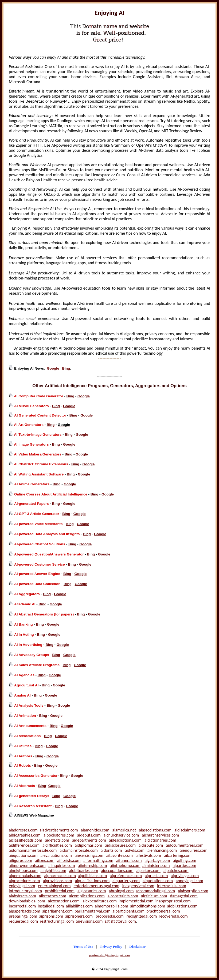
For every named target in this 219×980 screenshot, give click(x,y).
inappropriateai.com (173, 901)
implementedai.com (136, 901)
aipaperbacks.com (24, 911)
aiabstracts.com (22, 896)
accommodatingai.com (155, 891)
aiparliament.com (57, 911)
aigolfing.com (184, 860)
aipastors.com (148, 871)
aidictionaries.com (160, 840)
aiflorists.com (69, 860)
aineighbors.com (23, 871)
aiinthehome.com (125, 865)
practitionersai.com (163, 911)
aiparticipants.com (128, 911)
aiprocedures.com (24, 881)
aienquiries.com (194, 850)
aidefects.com (57, 840)
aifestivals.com (148, 855)
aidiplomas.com (89, 845)
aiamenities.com (95, 830)
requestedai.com (23, 921)
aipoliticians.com (92, 876)
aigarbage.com (157, 860)
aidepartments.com (89, 840)
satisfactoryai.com (120, 921)
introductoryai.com (25, 891)
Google (53, 368)
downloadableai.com (27, 901)
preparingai (19, 916)
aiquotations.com (158, 881)
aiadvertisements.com (59, 830)
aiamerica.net (124, 830)
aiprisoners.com (79, 916)
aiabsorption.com (193, 891)
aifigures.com (20, 860)
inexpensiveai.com (138, 886)
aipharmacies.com (60, 876)
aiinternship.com (92, 865)
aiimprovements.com (27, 865)
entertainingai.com (54, 886)
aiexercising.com (89, 855)
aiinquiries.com (62, 865)
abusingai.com (121, 891)
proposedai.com (110, 916)
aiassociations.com (155, 830)
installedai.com (51, 906)
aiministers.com (156, 865)
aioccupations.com (117, 871)
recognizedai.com (142, 916)
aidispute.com (151, 845)
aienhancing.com (162, 850)
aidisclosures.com (120, 845)
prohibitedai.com (60, 891)
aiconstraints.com (123, 896)
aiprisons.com (51, 916)
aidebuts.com (89, 835)
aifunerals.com (129, 860)
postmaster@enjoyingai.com (110, 955)
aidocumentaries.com (185, 845)
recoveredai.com (173, 916)
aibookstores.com (59, 835)
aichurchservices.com (160, 835)
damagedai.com (184, 896)
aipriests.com (156, 876)
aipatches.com (176, 871)
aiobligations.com (182, 906)
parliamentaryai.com (92, 911)
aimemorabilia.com (112, 906)
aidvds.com (134, 850)
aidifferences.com (24, 845)
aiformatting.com (98, 860)
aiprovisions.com (57, 881)
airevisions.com (89, 921)
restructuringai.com (57, 921)
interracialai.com (172, 886)
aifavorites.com (120, 855)
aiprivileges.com (185, 876)
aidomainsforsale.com (79, 850)
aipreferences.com (126, 876)
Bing (66, 368)
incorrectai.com (22, 906)
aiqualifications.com (92, 881)
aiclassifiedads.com (26, 840)
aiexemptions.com (64, 901)
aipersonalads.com (25, 876)
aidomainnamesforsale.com (33, 850)
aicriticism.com (154, 896)
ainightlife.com (53, 871)
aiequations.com (23, 855)
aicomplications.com (87, 896)
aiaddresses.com (23, 830)
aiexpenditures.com (100, 901)
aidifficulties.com (57, 845)
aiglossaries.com (92, 891)
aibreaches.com (53, 896)
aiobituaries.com (84, 871)
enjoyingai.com (22, 886)
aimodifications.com (148, 906)
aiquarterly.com (126, 881)
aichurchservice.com (121, 835)
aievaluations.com (56, 855)
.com (33, 916)
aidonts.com (111, 850)
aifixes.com (45, 860)
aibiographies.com (25, 835)
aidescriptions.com (125, 840)
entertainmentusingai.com (96, 886)
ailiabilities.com (79, 906)
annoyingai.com (189, 881)
